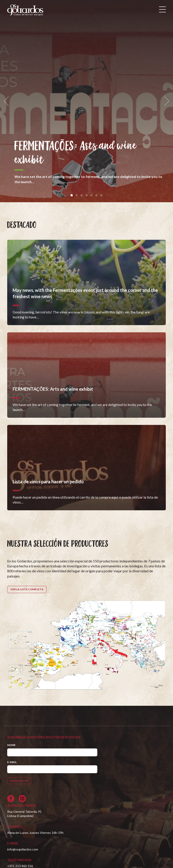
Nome (11, 745)
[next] (165, 101)
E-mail (12, 762)
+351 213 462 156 (20, 866)
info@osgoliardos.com (23, 849)
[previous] (8, 101)
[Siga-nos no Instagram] (22, 799)
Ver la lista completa (27, 589)
